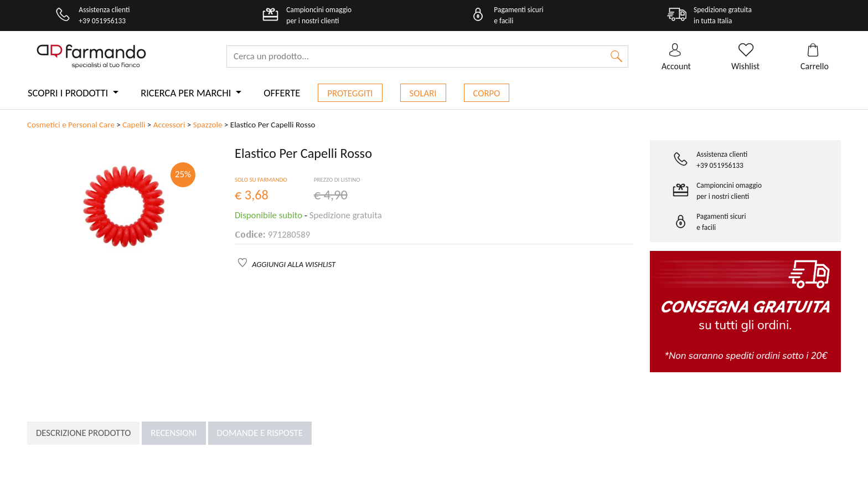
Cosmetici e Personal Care (71, 125)
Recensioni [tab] (174, 433)
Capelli (134, 125)
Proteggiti (350, 93)
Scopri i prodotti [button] (69, 93)
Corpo (487, 93)
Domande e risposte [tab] (260, 433)
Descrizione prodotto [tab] (83, 433)
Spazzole (208, 125)
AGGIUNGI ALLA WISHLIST (294, 264)
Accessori (169, 125)
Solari (423, 93)
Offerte (282, 93)
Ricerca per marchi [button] (187, 93)
